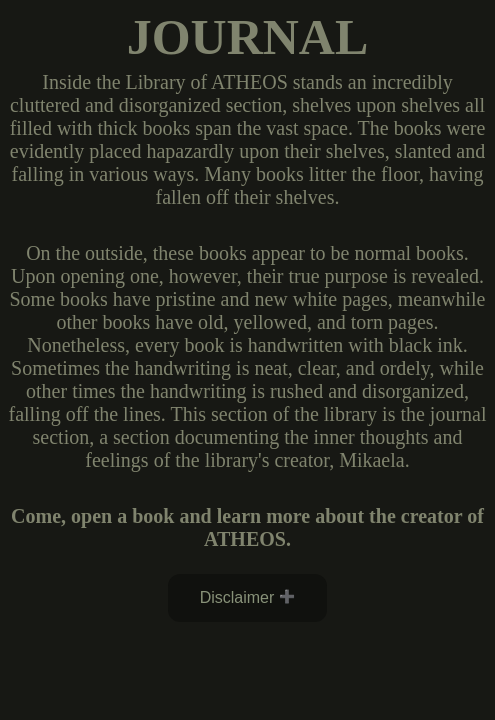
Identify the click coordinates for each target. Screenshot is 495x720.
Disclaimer (237, 597)
